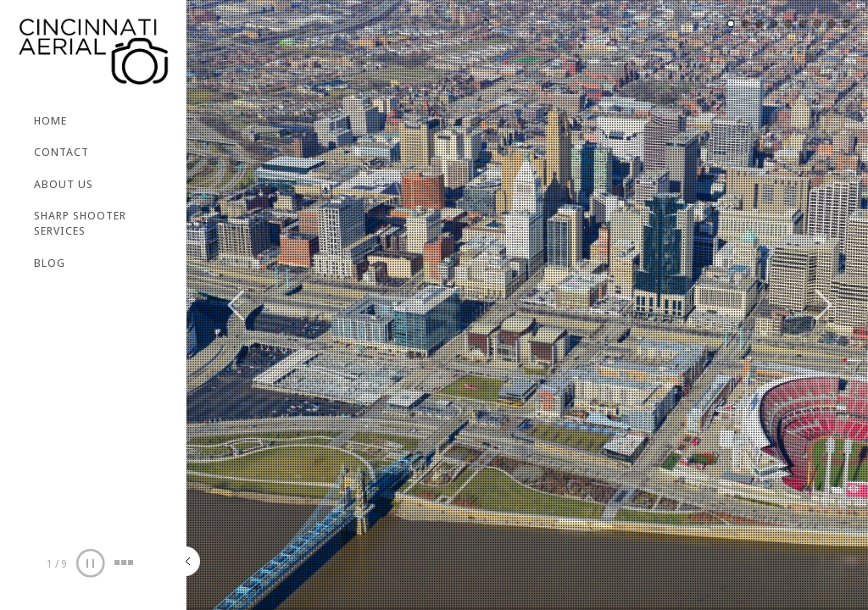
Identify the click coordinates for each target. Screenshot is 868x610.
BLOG (50, 263)
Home (50, 121)
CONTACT (61, 152)
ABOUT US (64, 184)
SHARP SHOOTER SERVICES (80, 223)
